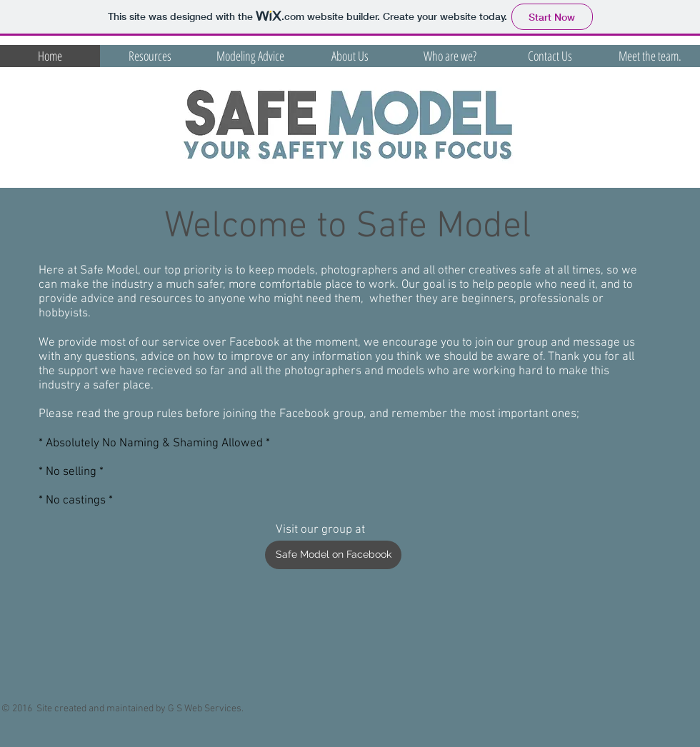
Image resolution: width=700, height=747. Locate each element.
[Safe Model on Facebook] (333, 555)
